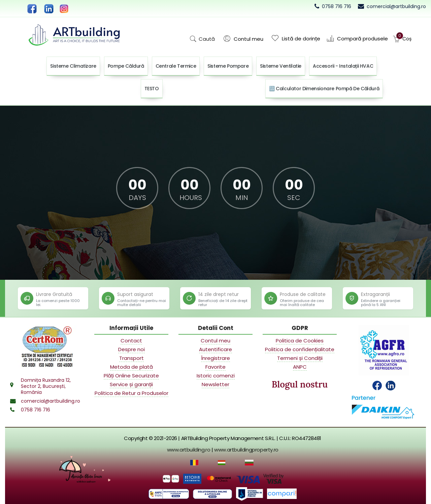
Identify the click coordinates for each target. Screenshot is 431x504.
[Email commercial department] (392, 6)
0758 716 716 (36, 410)
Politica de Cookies (300, 341)
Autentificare (215, 349)
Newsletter (215, 384)
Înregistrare (215, 358)
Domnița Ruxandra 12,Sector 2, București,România (46, 386)
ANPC (300, 367)
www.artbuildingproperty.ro (246, 450)
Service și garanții (131, 384)
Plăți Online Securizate (131, 376)
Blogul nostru (300, 384)
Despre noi (131, 349)
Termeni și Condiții (300, 358)
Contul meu (215, 341)
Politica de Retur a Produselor (131, 393)
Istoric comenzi (216, 376)
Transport (131, 358)
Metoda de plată (131, 367)
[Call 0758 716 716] (333, 6)
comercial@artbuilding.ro (51, 401)
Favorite (215, 367)
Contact (131, 341)
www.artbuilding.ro (189, 450)
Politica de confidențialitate (300, 349)
